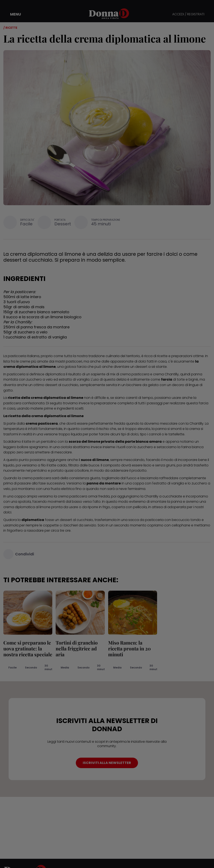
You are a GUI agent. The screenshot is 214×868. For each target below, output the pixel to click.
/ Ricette (10, 28)
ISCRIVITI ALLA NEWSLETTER (107, 763)
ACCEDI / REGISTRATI (188, 14)
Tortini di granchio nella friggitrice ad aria (77, 648)
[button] (13, 14)
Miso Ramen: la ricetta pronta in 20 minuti (129, 648)
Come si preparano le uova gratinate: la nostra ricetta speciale (28, 648)
